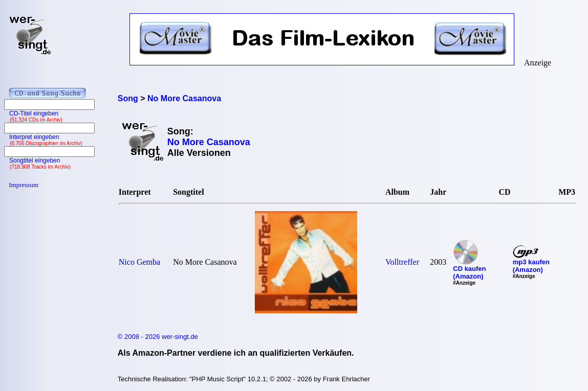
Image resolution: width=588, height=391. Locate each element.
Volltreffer (402, 262)
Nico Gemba (139, 262)
